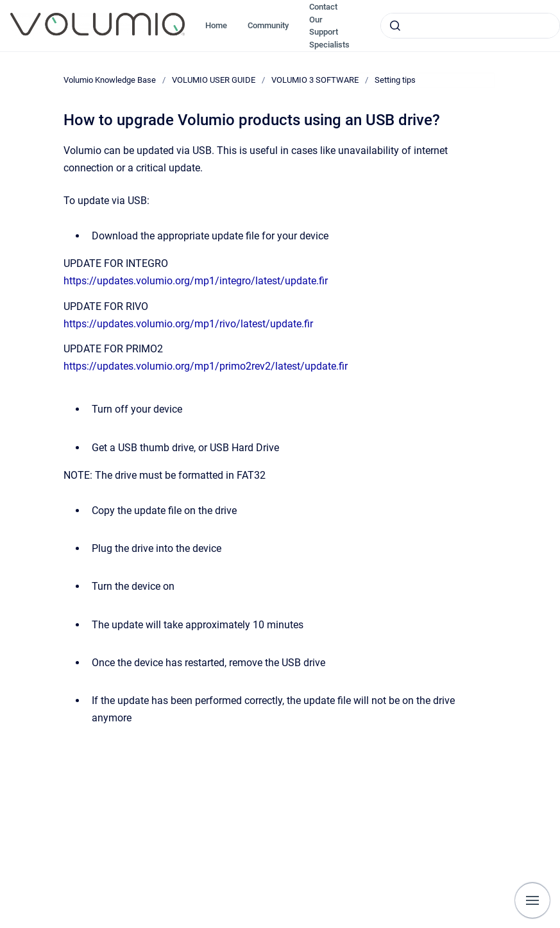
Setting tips (395, 80)
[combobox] (470, 26)
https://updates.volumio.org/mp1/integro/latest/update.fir (196, 281)
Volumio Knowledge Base (110, 80)
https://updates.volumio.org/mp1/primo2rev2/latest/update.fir (206, 366)
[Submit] (395, 26)
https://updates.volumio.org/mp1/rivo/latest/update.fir (188, 324)
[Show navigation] (532, 900)
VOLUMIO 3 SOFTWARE (315, 80)
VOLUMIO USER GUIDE (214, 80)
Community (268, 25)
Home (216, 25)
